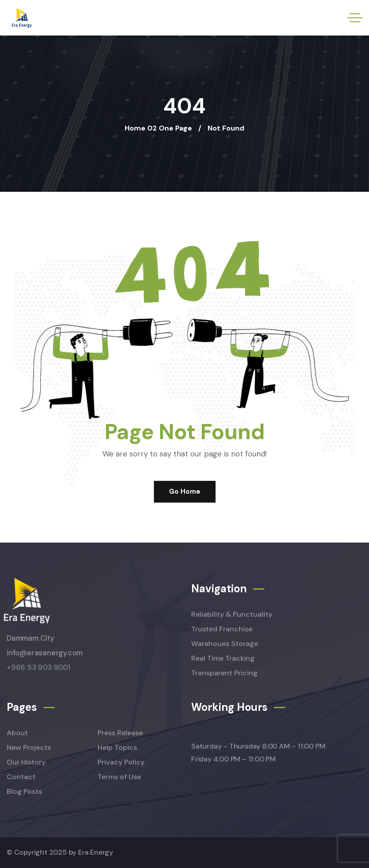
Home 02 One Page (158, 128)
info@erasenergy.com (45, 653)
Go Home (185, 491)
